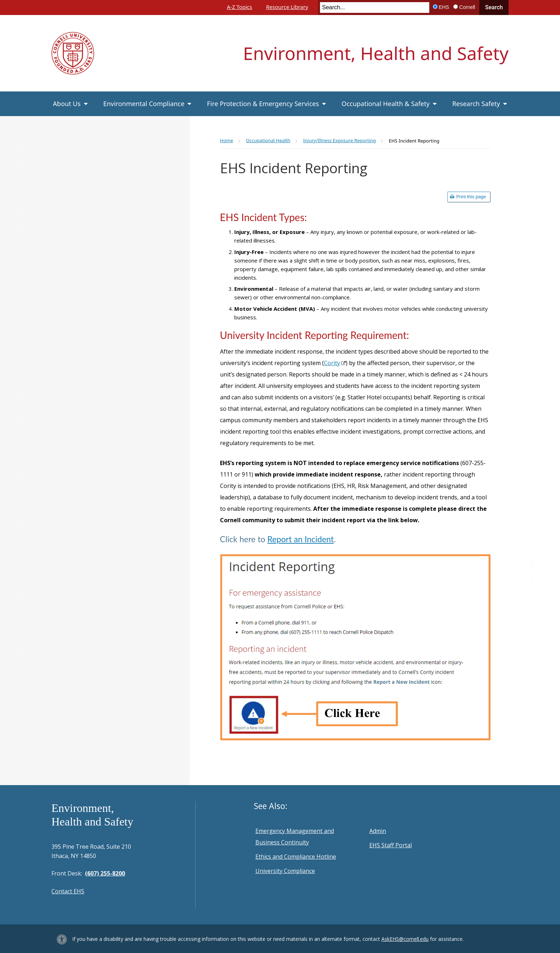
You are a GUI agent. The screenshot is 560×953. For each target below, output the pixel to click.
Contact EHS (68, 891)
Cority (332, 363)
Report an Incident (301, 539)
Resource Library (287, 7)
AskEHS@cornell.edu (405, 939)
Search (494, 7)
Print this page (468, 197)
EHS (444, 7)
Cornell (467, 7)
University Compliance (285, 871)
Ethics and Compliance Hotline (296, 857)
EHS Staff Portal (391, 845)
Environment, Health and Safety (376, 53)
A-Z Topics (239, 7)
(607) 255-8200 (105, 873)
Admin (378, 831)
